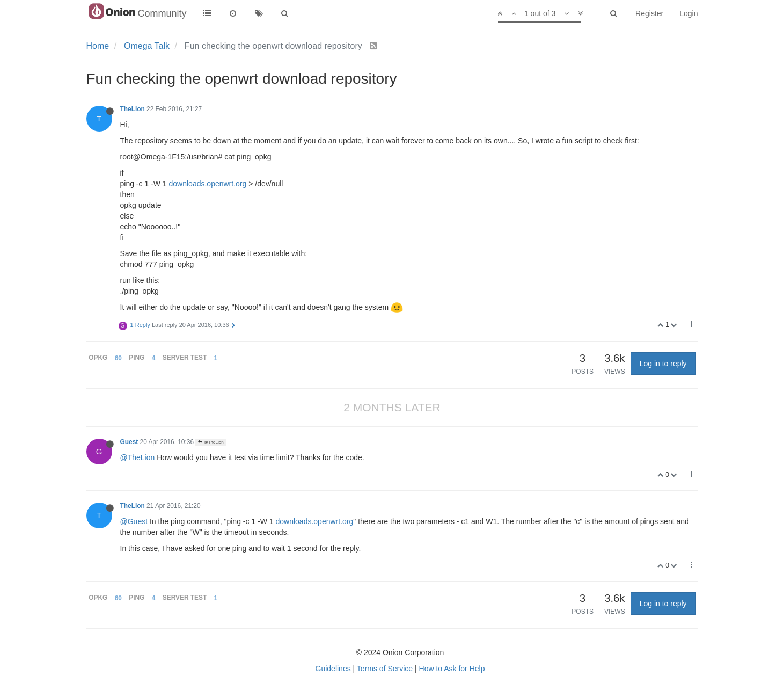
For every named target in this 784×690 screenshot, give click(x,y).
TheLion (133, 109)
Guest (129, 442)
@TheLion (211, 442)
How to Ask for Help (452, 669)
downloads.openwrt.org (208, 184)
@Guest (134, 521)
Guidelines (333, 669)
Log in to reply (663, 364)
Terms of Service (385, 669)
